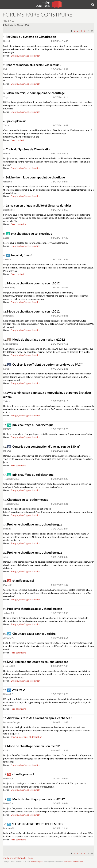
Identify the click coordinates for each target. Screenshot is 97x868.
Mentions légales (37, 862)
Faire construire (18, 140)
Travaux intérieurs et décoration (26, 737)
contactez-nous (78, 862)
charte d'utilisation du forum (18, 858)
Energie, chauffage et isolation (25, 56)
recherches (68, 862)
